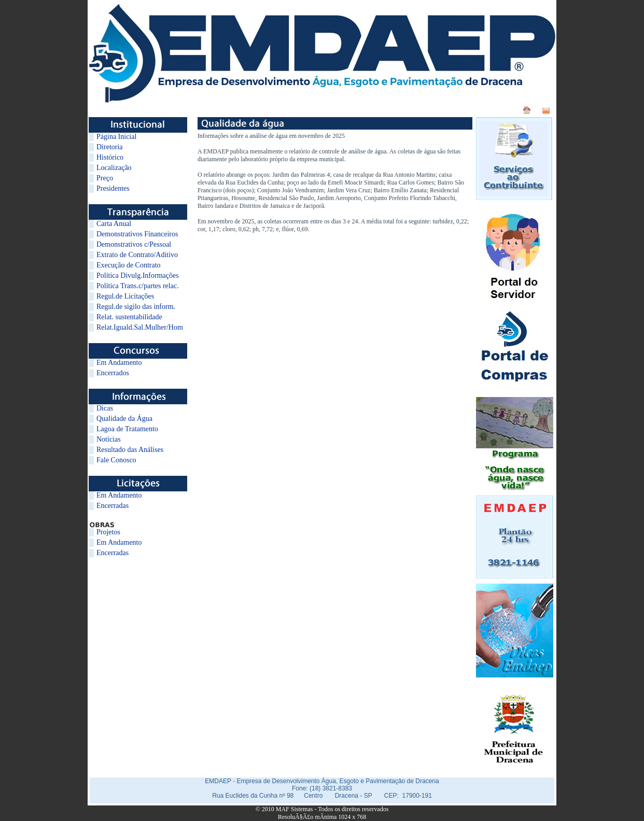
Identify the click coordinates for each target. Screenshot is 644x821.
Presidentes (113, 188)
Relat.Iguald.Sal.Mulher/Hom (140, 327)
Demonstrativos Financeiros (137, 234)
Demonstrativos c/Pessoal (134, 244)
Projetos (108, 532)
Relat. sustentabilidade (129, 317)
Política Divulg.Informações (138, 275)
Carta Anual (114, 224)
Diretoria (110, 147)
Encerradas (113, 506)
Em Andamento (119, 363)
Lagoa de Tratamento (127, 429)
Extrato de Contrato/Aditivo (137, 255)
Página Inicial (116, 137)
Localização (114, 168)
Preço (105, 178)
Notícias (109, 439)
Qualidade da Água (124, 419)
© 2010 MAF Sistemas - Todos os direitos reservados (322, 809)
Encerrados (113, 373)
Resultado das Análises (130, 450)
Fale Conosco (116, 460)
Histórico (110, 157)
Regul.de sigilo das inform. (136, 307)
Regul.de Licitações (125, 296)
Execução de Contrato (129, 265)
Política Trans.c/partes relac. (138, 286)
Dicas (105, 408)
